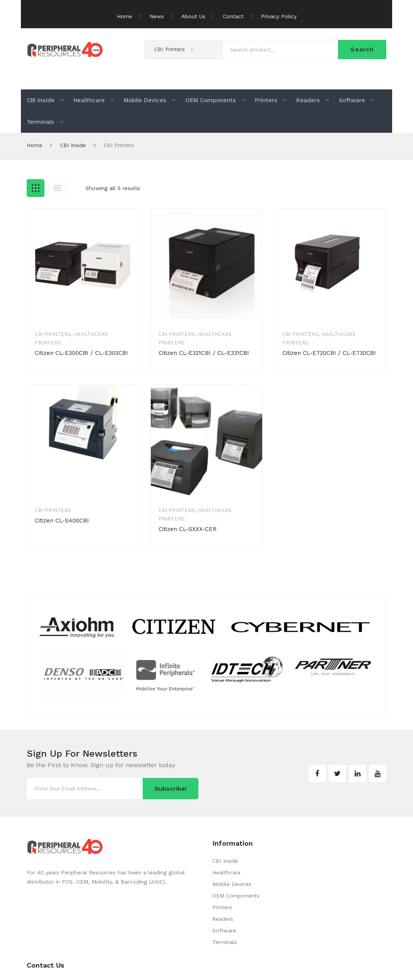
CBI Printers (53, 334)
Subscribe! (171, 789)
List (57, 188)
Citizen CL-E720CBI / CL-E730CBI (329, 353)
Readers (223, 919)
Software (224, 930)
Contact (233, 16)
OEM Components (236, 896)
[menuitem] (45, 100)
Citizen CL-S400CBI (62, 521)
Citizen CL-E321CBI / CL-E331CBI (204, 353)
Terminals (225, 942)
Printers (222, 907)
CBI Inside (73, 145)
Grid (36, 188)
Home (125, 16)
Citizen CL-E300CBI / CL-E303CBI (81, 353)
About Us (193, 16)
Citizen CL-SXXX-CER (188, 529)
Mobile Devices (232, 884)
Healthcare (226, 872)
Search (362, 49)
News (157, 16)
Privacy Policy (279, 16)
